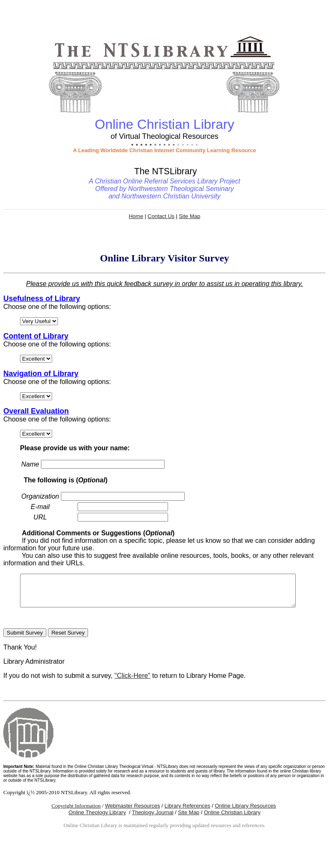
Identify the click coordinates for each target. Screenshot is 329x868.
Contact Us (161, 216)
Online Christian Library (232, 819)
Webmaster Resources (133, 812)
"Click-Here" (133, 682)
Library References (188, 812)
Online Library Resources (245, 812)
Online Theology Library (97, 819)
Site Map (190, 216)
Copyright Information (76, 812)
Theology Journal (153, 819)
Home (136, 216)
